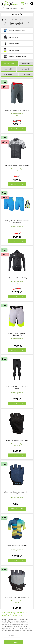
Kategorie (16, 14)
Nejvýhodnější (9, 64)
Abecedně (25, 69)
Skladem (26, 74)
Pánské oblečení (17, 20)
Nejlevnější (26, 64)
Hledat (30, 9)
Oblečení (8, 20)
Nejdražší (9, 69)
